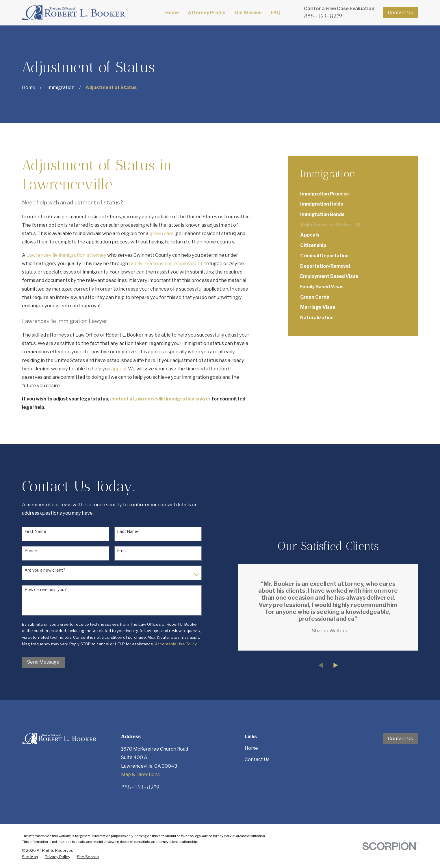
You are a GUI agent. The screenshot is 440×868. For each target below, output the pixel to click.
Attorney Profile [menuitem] (207, 12)
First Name (35, 531)
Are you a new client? (45, 570)
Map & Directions (140, 774)
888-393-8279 (323, 16)
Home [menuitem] (172, 12)
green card (161, 233)
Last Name (128, 531)
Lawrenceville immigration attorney (66, 255)
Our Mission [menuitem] (248, 12)
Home (251, 748)
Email (122, 551)
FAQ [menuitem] (276, 12)
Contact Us (400, 12)
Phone (31, 551)
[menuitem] (353, 194)
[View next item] (345, 665)
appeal (119, 369)
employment (188, 263)
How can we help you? (46, 590)
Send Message (43, 662)
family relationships (151, 263)
